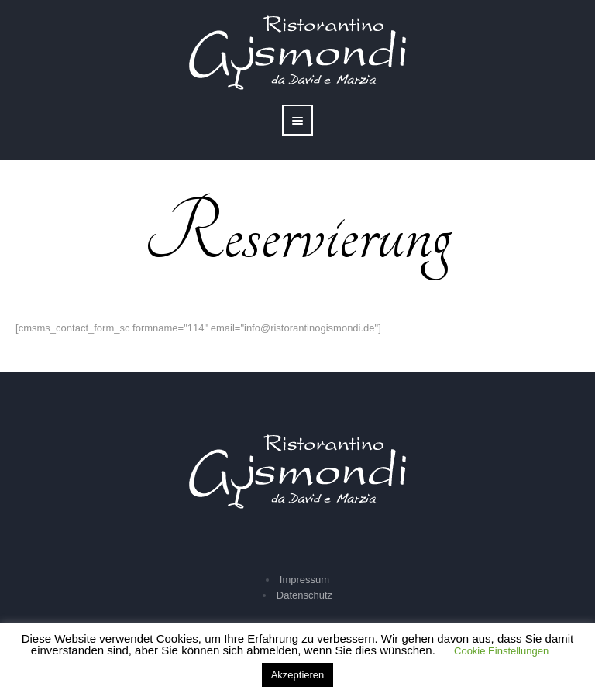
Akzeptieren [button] (298, 675)
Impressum (304, 580)
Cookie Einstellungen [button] (501, 651)
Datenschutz (304, 595)
